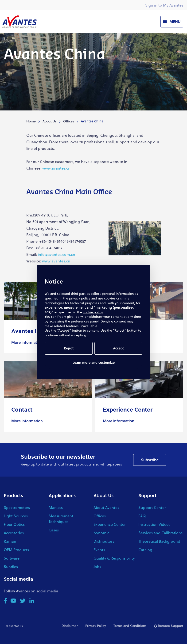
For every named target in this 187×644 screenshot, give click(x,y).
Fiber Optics (14, 524)
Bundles (11, 566)
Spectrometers (17, 507)
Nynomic (101, 533)
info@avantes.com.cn (56, 254)
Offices (69, 121)
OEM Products (16, 550)
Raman (10, 541)
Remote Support (169, 626)
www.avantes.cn (56, 168)
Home (31, 121)
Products (13, 495)
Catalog (145, 550)
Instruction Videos (154, 524)
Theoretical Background (159, 541)
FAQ (142, 516)
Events (99, 550)
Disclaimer (70, 626)
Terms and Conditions (130, 626)
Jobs (97, 566)
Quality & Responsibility (114, 558)
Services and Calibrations (160, 533)
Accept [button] (118, 348)
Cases (54, 530)
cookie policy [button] (93, 312)
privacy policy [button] (80, 298)
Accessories (14, 533)
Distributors (104, 541)
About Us (49, 121)
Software (12, 558)
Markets (56, 507)
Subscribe (150, 460)
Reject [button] (69, 348)
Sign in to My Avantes (164, 5)
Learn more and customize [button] (94, 362)
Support (147, 495)
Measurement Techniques (61, 519)
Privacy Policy (96, 626)
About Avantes (106, 507)
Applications (62, 495)
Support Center (152, 507)
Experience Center (110, 524)
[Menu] (172, 22)
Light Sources (16, 516)
